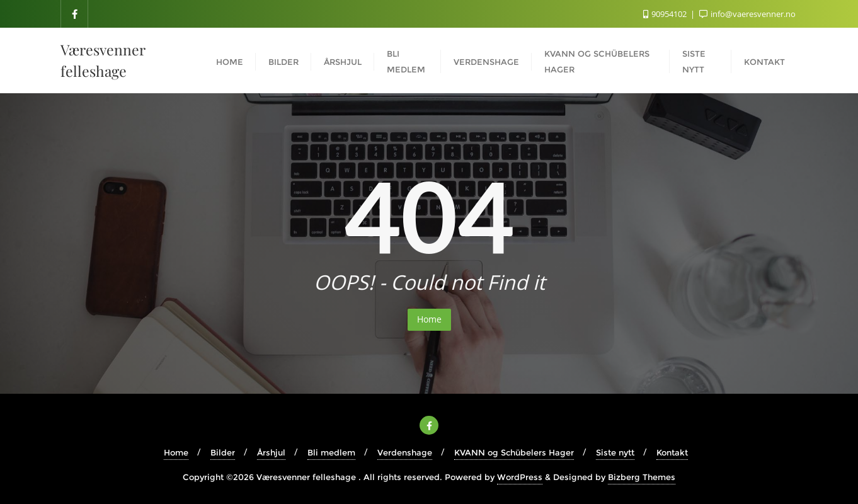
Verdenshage (405, 452)
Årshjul (271, 452)
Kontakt (672, 452)
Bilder (223, 452)
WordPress (520, 477)
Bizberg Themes (642, 477)
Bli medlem (331, 452)
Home (429, 319)
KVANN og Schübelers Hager (514, 452)
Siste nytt (615, 452)
